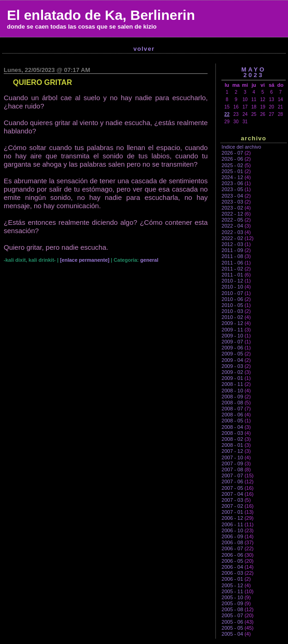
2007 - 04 (232, 494)
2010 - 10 (232, 287)
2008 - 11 (232, 384)
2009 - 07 (232, 342)
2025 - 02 (232, 165)
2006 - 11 (232, 524)
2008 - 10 (232, 391)
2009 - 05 (232, 354)
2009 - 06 (232, 348)
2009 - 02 (232, 372)
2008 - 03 (232, 433)
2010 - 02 (232, 317)
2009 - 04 (232, 360)
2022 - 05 (232, 220)
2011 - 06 (232, 263)
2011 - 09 (232, 250)
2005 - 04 (232, 634)
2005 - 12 (232, 585)
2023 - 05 (232, 189)
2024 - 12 (232, 177)
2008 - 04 (232, 427)
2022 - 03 (232, 232)
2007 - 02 (232, 506)
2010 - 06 (232, 299)
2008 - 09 (232, 397)
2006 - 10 (232, 530)
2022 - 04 (232, 226)
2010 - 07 (232, 293)
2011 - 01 (232, 275)
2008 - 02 (232, 439)
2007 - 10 (232, 457)
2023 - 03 (232, 202)
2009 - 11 (232, 330)
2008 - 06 (232, 415)
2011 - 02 (232, 269)
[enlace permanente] (85, 260)
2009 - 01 (232, 378)
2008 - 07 (232, 409)
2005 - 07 (232, 615)
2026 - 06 (232, 159)
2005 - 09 (232, 603)
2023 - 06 (232, 183)
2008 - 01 (232, 445)
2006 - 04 (232, 567)
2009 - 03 (232, 366)
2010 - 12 (232, 281)
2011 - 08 (232, 256)
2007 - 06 (232, 481)
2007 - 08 (232, 469)
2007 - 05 (232, 488)
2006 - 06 (232, 555)
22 (227, 114)
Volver (144, 49)
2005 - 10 (232, 597)
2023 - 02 (232, 208)
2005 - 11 (232, 591)
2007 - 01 (232, 512)
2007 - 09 (232, 463)
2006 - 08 (232, 542)
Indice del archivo (241, 147)
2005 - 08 (232, 609)
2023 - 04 (232, 196)
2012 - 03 (232, 244)
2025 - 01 (232, 171)
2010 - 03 (232, 311)
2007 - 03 (232, 500)
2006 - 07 (232, 548)
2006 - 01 (232, 579)
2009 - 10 (232, 336)
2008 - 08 (232, 403)
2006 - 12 (232, 518)
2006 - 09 (232, 536)
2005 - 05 (232, 628)
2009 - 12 (232, 323)
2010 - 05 (232, 305)
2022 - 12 (232, 214)
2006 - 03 (232, 573)
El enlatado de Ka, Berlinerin (101, 15)
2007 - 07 (232, 475)
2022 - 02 (232, 238)
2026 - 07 (232, 153)
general (149, 260)
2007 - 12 (232, 451)
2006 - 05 (232, 561)
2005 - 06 (232, 622)
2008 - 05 (232, 421)
